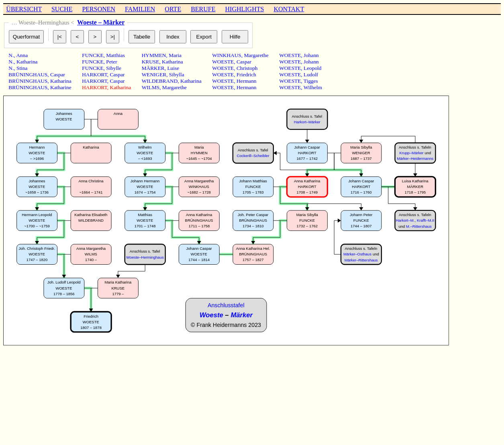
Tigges (311, 81)
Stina (22, 68)
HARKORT (95, 75)
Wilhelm (313, 87)
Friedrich (246, 75)
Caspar (58, 75)
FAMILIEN (140, 9)
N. (11, 55)
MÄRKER (153, 68)
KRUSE (151, 62)
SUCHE (62, 9)
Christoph (247, 68)
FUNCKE (93, 55)
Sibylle (114, 68)
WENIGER (154, 75)
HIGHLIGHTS (245, 9)
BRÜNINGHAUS (28, 75)
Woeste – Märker (101, 22)
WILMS (151, 87)
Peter (111, 62)
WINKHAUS (227, 55)
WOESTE (223, 62)
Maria (175, 55)
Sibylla (177, 75)
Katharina (27, 62)
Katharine (61, 87)
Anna (22, 55)
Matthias (115, 55)
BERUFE (203, 9)
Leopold (312, 68)
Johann (311, 55)
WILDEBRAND (160, 81)
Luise (173, 68)
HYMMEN (154, 55)
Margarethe (174, 87)
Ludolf (311, 75)
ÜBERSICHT (24, 9)
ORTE (173, 9)
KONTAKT (289, 9)
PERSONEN (99, 9)
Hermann (247, 81)
